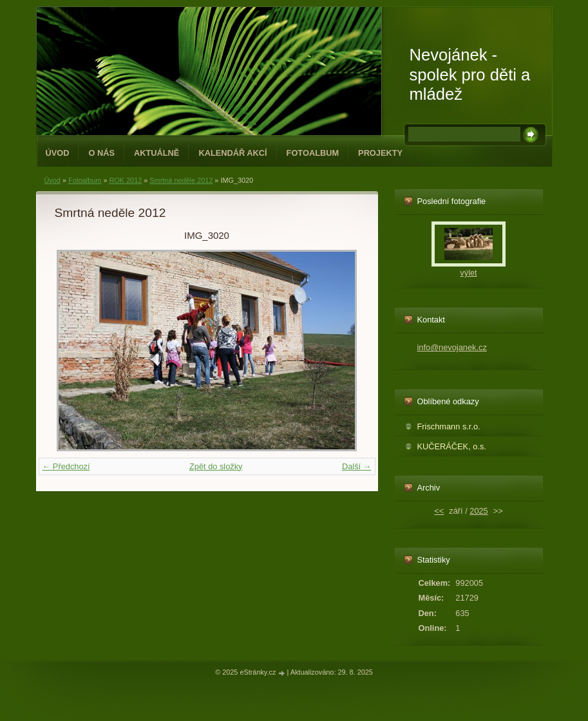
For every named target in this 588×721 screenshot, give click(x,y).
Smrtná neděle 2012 (181, 180)
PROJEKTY (380, 153)
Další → (357, 466)
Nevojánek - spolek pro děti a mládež (470, 74)
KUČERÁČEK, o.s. (452, 446)
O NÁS (101, 153)
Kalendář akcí (232, 153)
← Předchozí (66, 466)
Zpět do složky (216, 466)
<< (439, 511)
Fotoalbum (313, 153)
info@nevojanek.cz (452, 347)
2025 (479, 511)
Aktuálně (156, 153)
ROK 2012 (125, 180)
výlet (468, 273)
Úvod (58, 153)
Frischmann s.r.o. (449, 426)
